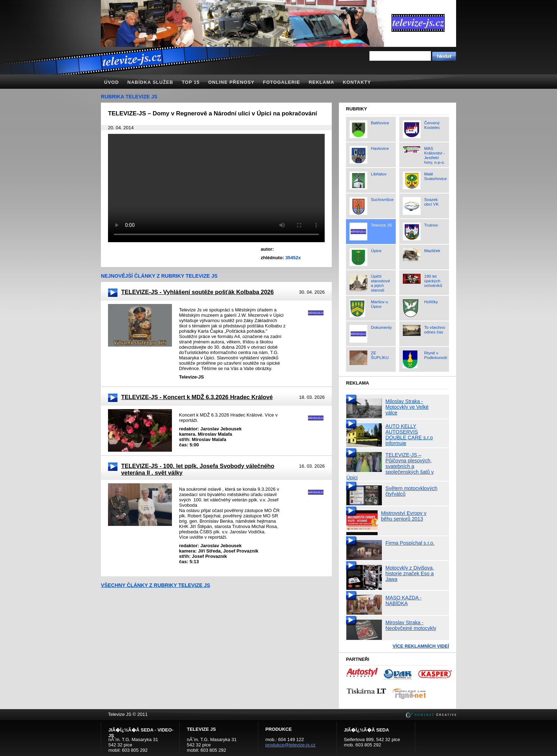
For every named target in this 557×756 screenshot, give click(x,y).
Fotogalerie (282, 82)
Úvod (112, 82)
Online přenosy (231, 82)
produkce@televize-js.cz (290, 745)
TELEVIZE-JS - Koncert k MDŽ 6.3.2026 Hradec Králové (197, 397)
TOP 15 (191, 82)
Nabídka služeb (150, 82)
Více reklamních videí (421, 646)
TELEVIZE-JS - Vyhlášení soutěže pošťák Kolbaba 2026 (197, 292)
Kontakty (357, 82)
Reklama (321, 82)
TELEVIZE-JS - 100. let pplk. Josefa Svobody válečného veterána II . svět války (198, 469)
